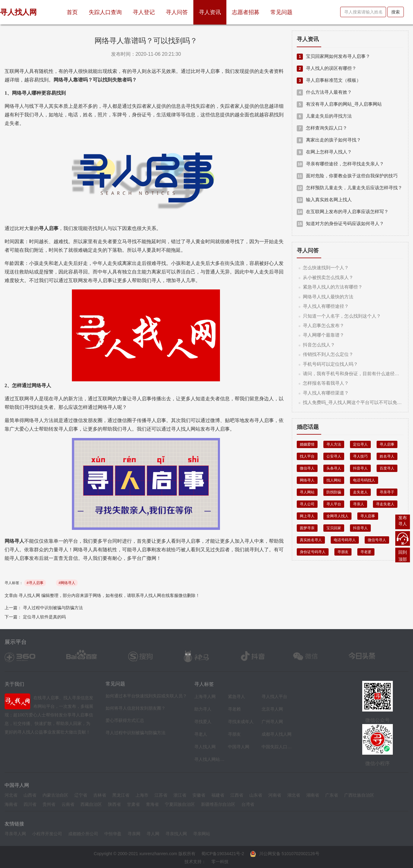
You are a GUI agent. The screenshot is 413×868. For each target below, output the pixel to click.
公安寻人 (334, 456)
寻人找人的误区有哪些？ (327, 68)
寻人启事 (387, 444)
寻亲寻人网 (15, 834)
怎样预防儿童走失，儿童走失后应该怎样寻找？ (350, 188)
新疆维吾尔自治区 (218, 804)
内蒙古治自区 (55, 795)
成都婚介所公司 (83, 834)
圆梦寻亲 (307, 528)
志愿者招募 (246, 12)
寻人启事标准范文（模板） (329, 80)
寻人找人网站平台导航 (210, 759)
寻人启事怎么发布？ (324, 325)
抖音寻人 (360, 468)
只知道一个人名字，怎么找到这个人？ (342, 316)
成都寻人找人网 (277, 734)
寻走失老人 (385, 504)
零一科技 (220, 862)
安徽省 (199, 795)
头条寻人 (334, 468)
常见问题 (281, 12)
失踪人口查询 (105, 12)
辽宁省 (81, 795)
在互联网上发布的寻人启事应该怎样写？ (343, 211)
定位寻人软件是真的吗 (44, 617)
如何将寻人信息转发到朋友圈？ (136, 708)
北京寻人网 (272, 709)
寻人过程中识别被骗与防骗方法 (53, 608)
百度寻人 (387, 468)
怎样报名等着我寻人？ (326, 383)
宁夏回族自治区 (180, 804)
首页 (75, 10)
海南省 (11, 804)
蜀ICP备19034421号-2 (223, 854)
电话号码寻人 (345, 540)
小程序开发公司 (47, 834)
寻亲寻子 (387, 492)
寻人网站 (307, 492)
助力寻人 (203, 709)
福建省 (218, 795)
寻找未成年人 (241, 722)
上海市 (142, 795)
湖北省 (294, 795)
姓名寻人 (387, 456)
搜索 (396, 12)
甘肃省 (133, 804)
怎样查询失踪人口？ (322, 128)
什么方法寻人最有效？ (324, 92)
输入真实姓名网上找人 (324, 200)
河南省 (275, 795)
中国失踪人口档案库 (277, 747)
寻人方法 (334, 444)
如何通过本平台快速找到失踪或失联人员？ (146, 696)
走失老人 (360, 492)
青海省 (152, 804)
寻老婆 (366, 552)
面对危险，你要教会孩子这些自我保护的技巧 (347, 176)
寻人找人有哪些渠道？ (326, 393)
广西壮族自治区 (359, 795)
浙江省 (180, 795)
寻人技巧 (360, 456)
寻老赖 (234, 709)
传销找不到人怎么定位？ (328, 354)
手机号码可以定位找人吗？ (330, 364)
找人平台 (307, 456)
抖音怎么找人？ (319, 345)
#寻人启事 (35, 583)
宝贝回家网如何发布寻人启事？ (333, 56)
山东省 (256, 795)
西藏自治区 (91, 804)
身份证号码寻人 (313, 552)
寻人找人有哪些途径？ (326, 306)
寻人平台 (334, 504)
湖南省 (313, 795)
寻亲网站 (202, 834)
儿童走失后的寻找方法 (324, 116)
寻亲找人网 (176, 834)
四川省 (30, 804)
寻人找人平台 (274, 696)
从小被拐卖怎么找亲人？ (328, 277)
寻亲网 (134, 834)
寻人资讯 (210, 12)
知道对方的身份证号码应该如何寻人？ (340, 223)
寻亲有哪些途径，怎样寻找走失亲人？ (340, 164)
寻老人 (201, 734)
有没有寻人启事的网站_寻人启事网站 (339, 104)
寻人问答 (177, 12)
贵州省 (49, 804)
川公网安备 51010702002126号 (285, 854)
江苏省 (161, 795)
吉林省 (100, 795)
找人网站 (334, 480)
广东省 (332, 795)
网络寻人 (307, 480)
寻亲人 (359, 504)
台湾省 (248, 804)
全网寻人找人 (337, 516)
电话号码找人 (364, 480)
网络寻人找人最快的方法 (328, 297)
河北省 (11, 795)
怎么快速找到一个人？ (326, 268)
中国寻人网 (239, 747)
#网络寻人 (67, 583)
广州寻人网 (272, 722)
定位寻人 (360, 444)
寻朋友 (343, 552)
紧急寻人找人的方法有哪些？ (333, 287)
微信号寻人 (377, 540)
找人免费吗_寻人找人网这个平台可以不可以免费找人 (357, 402)
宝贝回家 (334, 528)
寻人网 (153, 834)
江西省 (237, 795)
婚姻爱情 (307, 444)
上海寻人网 (205, 696)
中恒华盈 (113, 834)
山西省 (30, 795)
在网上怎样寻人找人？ (324, 152)
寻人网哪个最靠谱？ (324, 335)
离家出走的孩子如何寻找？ (329, 140)
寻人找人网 (29, 595)
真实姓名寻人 (311, 540)
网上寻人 (307, 516)
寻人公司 (307, 504)
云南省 (68, 804)
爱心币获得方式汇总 (125, 720)
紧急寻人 (236, 696)
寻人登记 (144, 12)
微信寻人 (307, 468)
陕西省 (114, 804)
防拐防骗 (334, 492)
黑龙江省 (121, 795)
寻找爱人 (203, 722)
